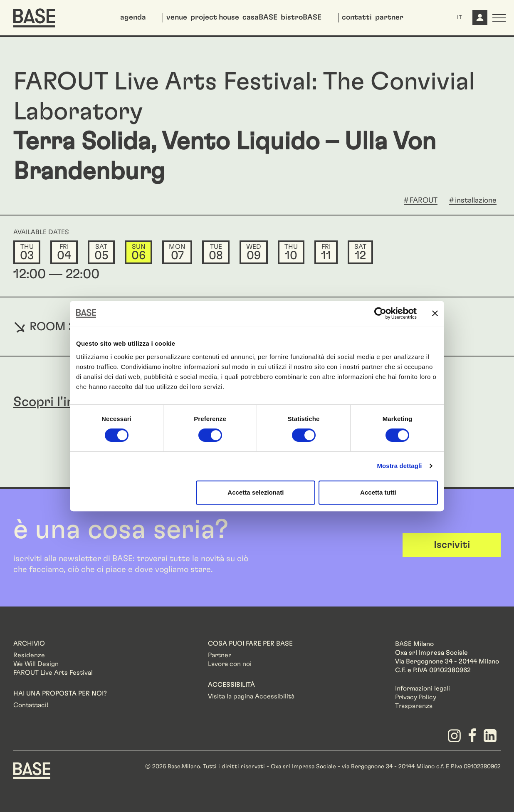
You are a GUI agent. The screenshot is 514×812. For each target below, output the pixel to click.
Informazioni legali (423, 688)
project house (215, 17)
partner (389, 17)
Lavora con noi (230, 664)
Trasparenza (414, 706)
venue (177, 17)
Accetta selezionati (256, 492)
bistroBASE (301, 17)
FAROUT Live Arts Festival (53, 673)
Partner (220, 655)
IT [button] (460, 17)
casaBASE (260, 17)
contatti (357, 17)
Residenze (29, 655)
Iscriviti (452, 545)
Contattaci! (31, 705)
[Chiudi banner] (435, 313)
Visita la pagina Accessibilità (251, 696)
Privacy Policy (416, 697)
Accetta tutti (378, 492)
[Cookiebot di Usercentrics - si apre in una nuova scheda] (380, 313)
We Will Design (36, 664)
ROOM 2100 (54, 327)
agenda (133, 17)
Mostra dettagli (399, 466)
